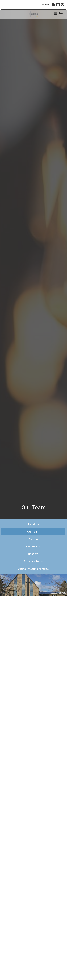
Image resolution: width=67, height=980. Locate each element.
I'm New (33, 539)
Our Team (33, 532)
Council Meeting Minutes (33, 569)
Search (46, 5)
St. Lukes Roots (33, 561)
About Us (33, 524)
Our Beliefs (33, 547)
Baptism (33, 554)
